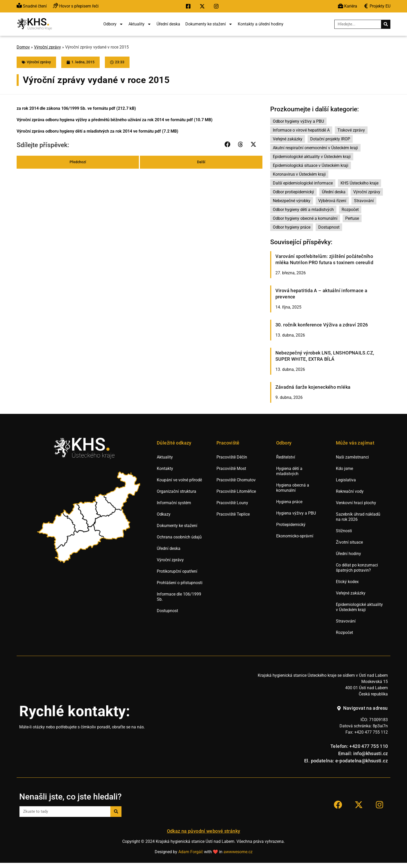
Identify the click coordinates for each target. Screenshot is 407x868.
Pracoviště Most (231, 469)
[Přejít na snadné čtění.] (32, 6)
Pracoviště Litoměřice (236, 491)
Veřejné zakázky (288, 139)
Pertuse (352, 218)
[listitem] (57, 531)
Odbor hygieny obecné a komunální (305, 218)
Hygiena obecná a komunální (293, 488)
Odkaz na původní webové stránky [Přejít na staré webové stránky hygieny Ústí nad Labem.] (204, 831)
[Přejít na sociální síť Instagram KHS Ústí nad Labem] (379, 805)
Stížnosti (344, 531)
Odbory (113, 24)
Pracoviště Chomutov (236, 480)
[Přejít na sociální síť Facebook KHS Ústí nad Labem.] (189, 6)
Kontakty (165, 469)
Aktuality (140, 24)
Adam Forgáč (191, 852)
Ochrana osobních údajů (179, 537)
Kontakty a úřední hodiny (261, 24)
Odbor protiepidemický (293, 192)
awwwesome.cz (238, 852)
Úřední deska (168, 24)
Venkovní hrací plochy (356, 503)
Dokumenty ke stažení (209, 24)
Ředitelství (286, 457)
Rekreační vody (350, 491)
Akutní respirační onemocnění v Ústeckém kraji (315, 148)
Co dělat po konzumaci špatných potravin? (357, 568)
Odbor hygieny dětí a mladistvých (303, 210)
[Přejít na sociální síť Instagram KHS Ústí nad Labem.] (218, 6)
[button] (228, 144)
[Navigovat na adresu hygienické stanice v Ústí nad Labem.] (362, 708)
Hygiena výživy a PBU (296, 513)
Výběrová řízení (332, 201)
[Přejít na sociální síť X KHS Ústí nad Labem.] (203, 6)
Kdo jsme (344, 469)
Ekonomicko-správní (295, 536)
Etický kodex (347, 582)
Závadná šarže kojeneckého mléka (313, 387)
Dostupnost (329, 227)
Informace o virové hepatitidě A (301, 130)
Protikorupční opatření (177, 571)
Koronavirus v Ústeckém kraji (299, 174)
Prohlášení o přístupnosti (180, 583)
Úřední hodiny (348, 554)
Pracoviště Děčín (232, 457)
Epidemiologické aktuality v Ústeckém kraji (312, 157)
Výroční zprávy (48, 47)
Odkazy (164, 514)
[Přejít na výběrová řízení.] (348, 6)
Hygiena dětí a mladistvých (289, 471)
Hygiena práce (289, 502)
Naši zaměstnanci (352, 457)
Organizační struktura (177, 491)
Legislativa (346, 480)
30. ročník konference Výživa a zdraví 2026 (322, 325)
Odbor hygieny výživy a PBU (298, 121)
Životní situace (349, 542)
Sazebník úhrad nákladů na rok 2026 (358, 517)
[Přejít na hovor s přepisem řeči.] (76, 6)
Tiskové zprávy (351, 130)
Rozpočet (350, 210)
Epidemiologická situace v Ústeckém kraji (311, 165)
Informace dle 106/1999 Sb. (179, 597)
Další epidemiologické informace (303, 183)
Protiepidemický (291, 525)
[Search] (386, 24)
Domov (23, 47)
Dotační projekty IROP (330, 139)
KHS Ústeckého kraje (359, 183)
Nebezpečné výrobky (292, 201)
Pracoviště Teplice (233, 514)
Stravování (364, 201)
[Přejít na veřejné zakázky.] (377, 6)
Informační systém (174, 503)
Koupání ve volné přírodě (179, 480)
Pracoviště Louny (232, 503)
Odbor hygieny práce (292, 227)
